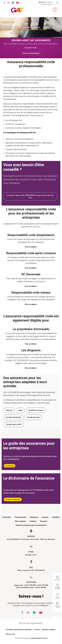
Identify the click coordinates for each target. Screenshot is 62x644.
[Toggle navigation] (5, 10)
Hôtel (20, 410)
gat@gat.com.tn (46, 2)
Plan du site (10, 634)
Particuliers (7, 517)
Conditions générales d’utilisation (19, 630)
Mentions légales (49, 630)
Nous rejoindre (20, 521)
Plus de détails (31, 247)
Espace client (55, 10)
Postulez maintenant (31, 53)
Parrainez (48, 10)
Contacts (33, 521)
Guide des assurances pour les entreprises (31, 525)
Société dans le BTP (14, 424)
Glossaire (44, 521)
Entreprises (34, 517)
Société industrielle (14, 417)
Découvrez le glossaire (13, 499)
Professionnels (21, 517)
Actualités (56, 517)
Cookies (37, 630)
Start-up (9, 410)
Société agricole (33, 417)
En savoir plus (10, 466)
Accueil (8, 27)
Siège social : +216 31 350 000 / (25, 585)
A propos (45, 517)
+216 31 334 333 (46, 4)
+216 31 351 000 (42, 585)
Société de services (36, 410)
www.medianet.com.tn (39, 638)
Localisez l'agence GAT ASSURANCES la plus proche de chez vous (30, 197)
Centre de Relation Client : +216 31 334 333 (31, 587)
